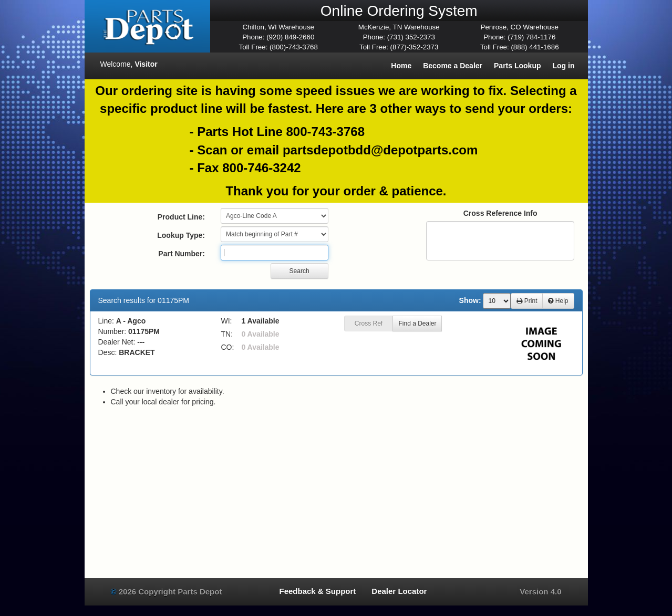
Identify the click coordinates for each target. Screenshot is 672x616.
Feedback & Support (317, 591)
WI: (227, 321)
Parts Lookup (517, 66)
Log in (564, 66)
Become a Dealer (453, 66)
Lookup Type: (181, 235)
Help (558, 301)
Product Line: (181, 217)
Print (527, 301)
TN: (227, 334)
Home (401, 66)
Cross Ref (369, 323)
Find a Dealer (417, 323)
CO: (228, 347)
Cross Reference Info (500, 213)
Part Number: (182, 254)
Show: (470, 300)
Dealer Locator (399, 591)
